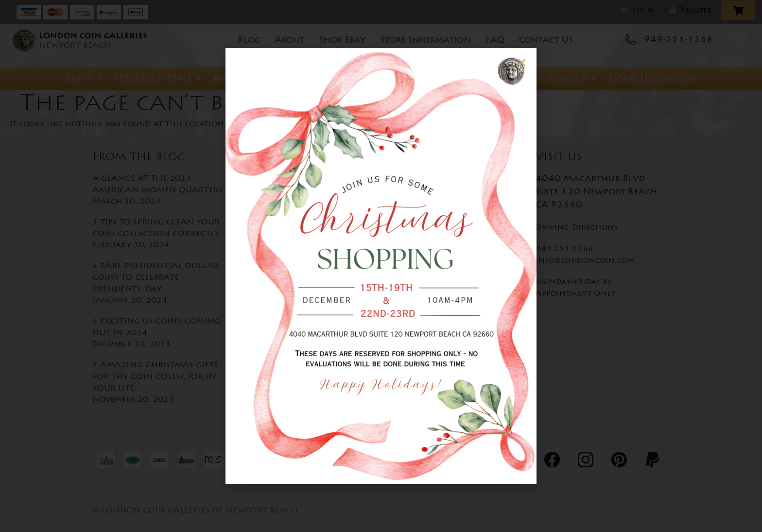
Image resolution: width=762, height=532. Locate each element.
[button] (508, 63)
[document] (381, 266)
